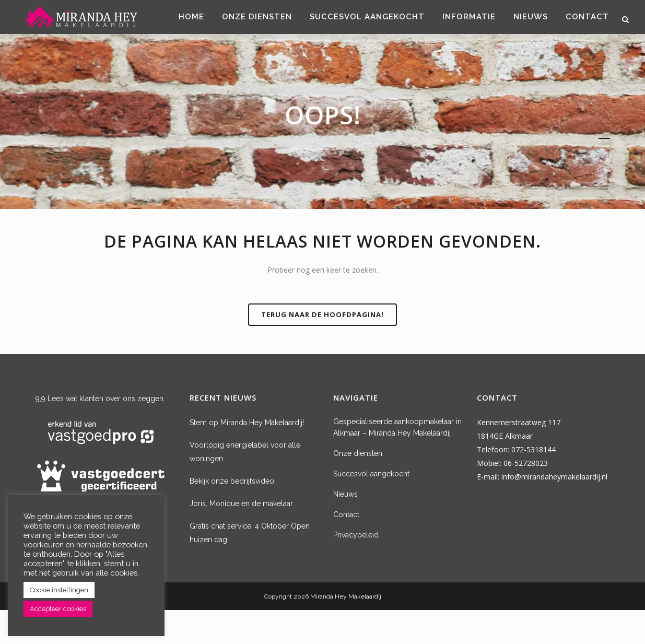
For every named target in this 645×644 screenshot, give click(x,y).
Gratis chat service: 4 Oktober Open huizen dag (250, 533)
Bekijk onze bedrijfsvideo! (233, 481)
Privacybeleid (356, 535)
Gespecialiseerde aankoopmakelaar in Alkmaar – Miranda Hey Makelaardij (397, 427)
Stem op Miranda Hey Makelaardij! (247, 423)
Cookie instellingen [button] (59, 590)
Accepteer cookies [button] (58, 609)
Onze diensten (358, 453)
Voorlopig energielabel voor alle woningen (245, 452)
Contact (346, 514)
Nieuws (345, 494)
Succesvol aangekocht (371, 474)
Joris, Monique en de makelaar (241, 504)
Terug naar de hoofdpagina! (322, 314)
